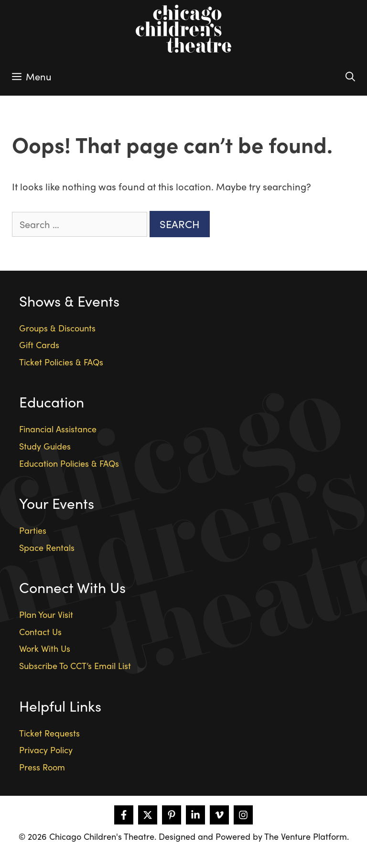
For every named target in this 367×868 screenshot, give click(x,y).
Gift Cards (39, 345)
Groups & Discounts (57, 328)
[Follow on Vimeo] (219, 815)
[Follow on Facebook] (124, 815)
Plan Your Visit (46, 614)
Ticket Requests (49, 733)
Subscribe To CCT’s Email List (75, 665)
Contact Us (40, 632)
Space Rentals (47, 547)
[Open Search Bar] (350, 77)
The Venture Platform (306, 836)
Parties (33, 530)
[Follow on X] (148, 815)
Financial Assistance (58, 429)
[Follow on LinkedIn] (195, 815)
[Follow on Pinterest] (172, 815)
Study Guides (45, 446)
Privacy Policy (46, 750)
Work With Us (45, 648)
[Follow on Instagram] (243, 815)
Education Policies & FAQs (69, 463)
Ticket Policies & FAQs (61, 362)
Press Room (42, 767)
